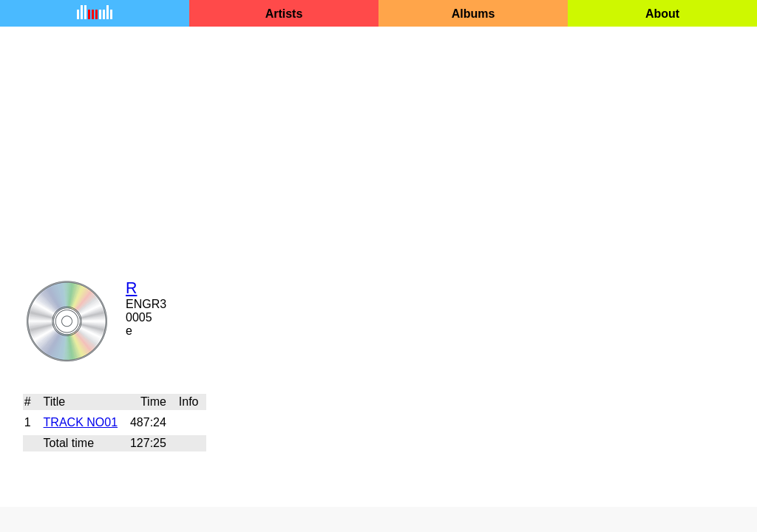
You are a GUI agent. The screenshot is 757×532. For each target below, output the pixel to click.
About (662, 14)
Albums (473, 14)
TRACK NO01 (81, 422)
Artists (284, 14)
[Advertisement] (378, 143)
